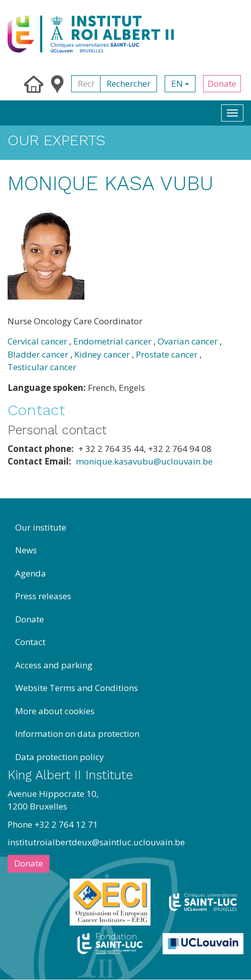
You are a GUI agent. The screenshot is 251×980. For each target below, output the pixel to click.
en (180, 83)
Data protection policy (60, 757)
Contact (30, 642)
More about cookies (55, 711)
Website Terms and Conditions (77, 688)
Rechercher (129, 83)
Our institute (41, 527)
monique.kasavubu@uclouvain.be (144, 461)
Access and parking (54, 665)
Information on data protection (77, 734)
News (26, 550)
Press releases (43, 596)
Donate (222, 83)
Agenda (31, 573)
